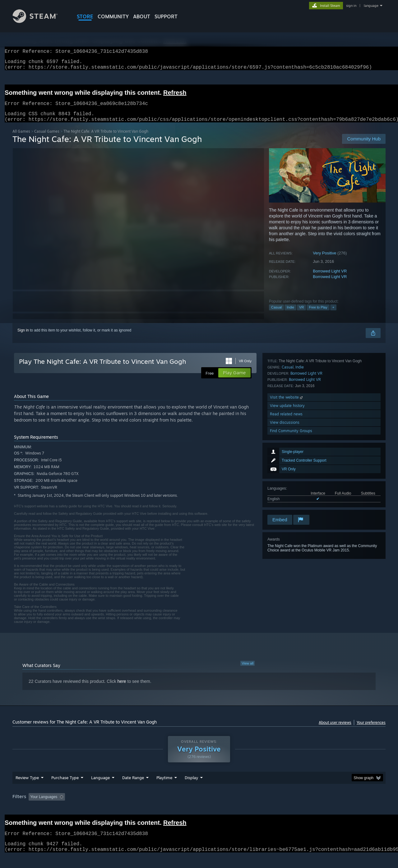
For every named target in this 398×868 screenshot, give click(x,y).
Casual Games (47, 139)
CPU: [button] (283, 809)
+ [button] (333, 315)
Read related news (286, 489)
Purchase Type (65, 789)
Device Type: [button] (331, 809)
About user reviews (335, 730)
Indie (290, 315)
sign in (351, 6)
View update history (287, 480)
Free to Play (318, 315)
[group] (199, 809)
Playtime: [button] (155, 809)
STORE (85, 16)
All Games (21, 139)
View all (248, 671)
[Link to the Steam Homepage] (40, 21)
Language (100, 789)
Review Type (27, 789)
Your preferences (371, 730)
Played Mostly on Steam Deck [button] (199, 809)
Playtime (164, 789)
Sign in (23, 338)
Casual (276, 315)
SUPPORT (166, 16)
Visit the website (287, 472)
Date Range (133, 789)
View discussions (285, 497)
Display (191, 789)
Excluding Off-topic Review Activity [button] (107, 809)
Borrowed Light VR (330, 279)
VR (301, 315)
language (371, 6)
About (142, 16)
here (122, 689)
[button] (33, 808)
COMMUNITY (113, 16)
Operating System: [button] (251, 809)
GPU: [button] (304, 809)
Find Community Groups (291, 505)
